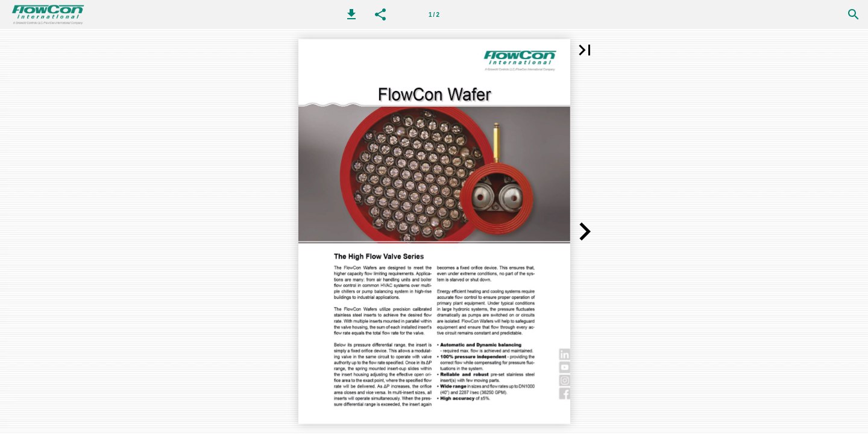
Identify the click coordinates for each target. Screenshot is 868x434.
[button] (351, 14)
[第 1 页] (434, 14)
